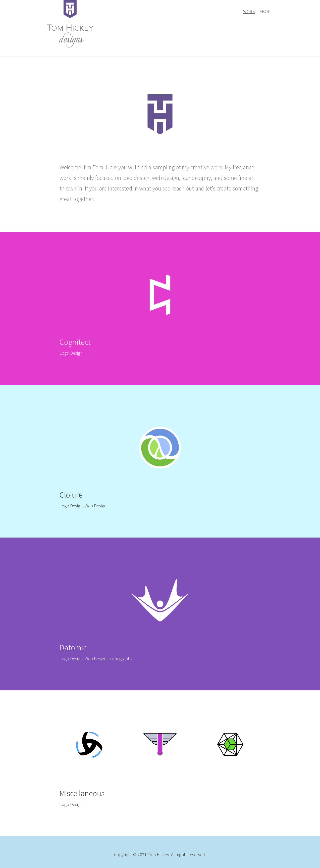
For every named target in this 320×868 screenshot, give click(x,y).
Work (249, 11)
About (266, 11)
